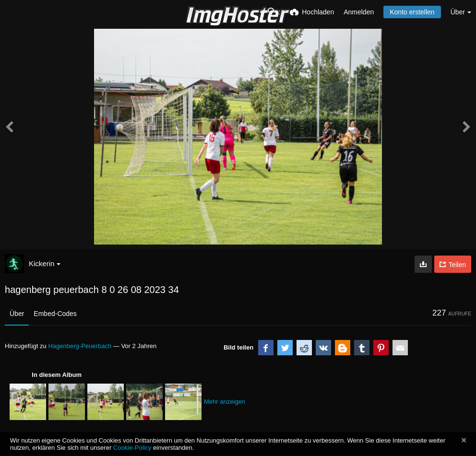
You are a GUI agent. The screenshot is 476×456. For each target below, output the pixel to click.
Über (17, 314)
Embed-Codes (55, 314)
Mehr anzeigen (225, 402)
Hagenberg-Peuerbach (80, 346)
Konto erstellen (412, 12)
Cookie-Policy (132, 448)
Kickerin (45, 263)
